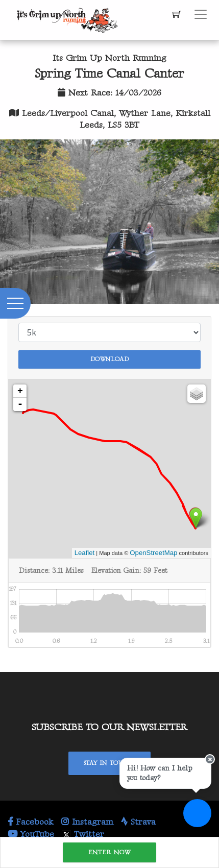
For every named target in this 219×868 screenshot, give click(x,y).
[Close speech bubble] (210, 759)
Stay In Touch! (110, 763)
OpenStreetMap (153, 553)
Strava (138, 822)
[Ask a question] (197, 813)
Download (110, 359)
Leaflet (85, 553)
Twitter (83, 834)
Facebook (31, 822)
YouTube (31, 834)
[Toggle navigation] (201, 14)
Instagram (87, 822)
